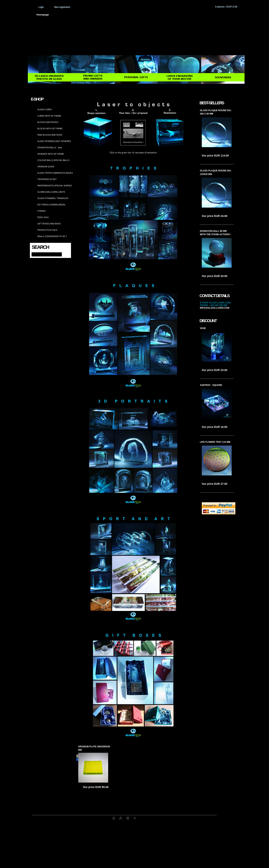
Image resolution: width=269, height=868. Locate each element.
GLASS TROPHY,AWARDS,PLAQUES (55, 173)
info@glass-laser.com (215, 308)
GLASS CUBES (45, 109)
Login (41, 7)
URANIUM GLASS (46, 167)
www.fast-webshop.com (72, 818)
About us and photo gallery (74, 15)
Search (40, 247)
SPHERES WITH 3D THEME (51, 154)
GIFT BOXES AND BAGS (49, 224)
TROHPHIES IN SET (47, 179)
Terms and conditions (112, 15)
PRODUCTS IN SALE (47, 230)
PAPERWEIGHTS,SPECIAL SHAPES (55, 186)
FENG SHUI (43, 217)
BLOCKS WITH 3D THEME (50, 129)
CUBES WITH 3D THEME (49, 116)
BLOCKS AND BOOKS (48, 122)
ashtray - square (211, 385)
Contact (187, 15)
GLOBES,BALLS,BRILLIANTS (51, 192)
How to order (166, 15)
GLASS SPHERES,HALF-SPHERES (54, 141)
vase (203, 328)
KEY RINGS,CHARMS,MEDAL (51, 205)
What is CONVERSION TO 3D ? (52, 236)
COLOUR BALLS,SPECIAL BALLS (53, 160)
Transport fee (141, 15)
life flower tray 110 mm (215, 442)
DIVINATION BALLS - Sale (50, 148)
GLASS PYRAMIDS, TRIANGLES (53, 198)
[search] (65, 254)
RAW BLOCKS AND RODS (50, 135)
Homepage (43, 15)
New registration (62, 7)
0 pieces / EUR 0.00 (226, 7)
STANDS (41, 211)
